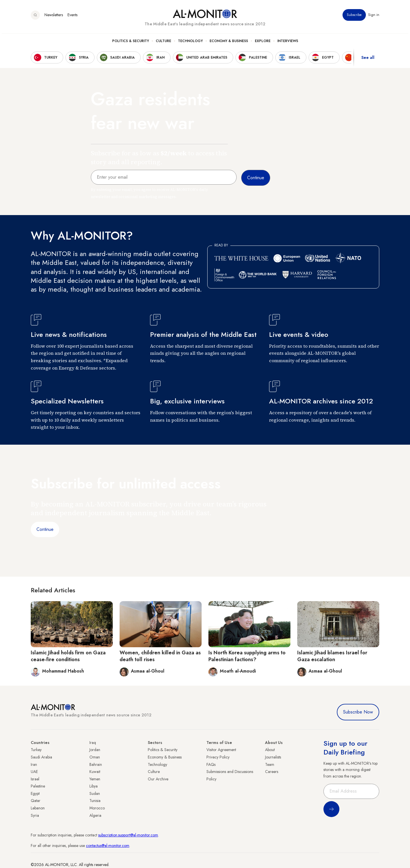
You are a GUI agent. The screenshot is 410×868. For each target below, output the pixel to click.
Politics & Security (131, 43)
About (270, 750)
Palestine (38, 786)
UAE (34, 772)
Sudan (95, 793)
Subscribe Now (358, 712)
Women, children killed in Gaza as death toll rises (160, 656)
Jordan (95, 750)
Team (270, 764)
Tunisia (95, 801)
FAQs (211, 764)
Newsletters (54, 17)
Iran (34, 764)
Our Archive (158, 779)
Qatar (36, 801)
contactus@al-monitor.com (108, 846)
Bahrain (96, 764)
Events (72, 17)
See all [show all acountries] (368, 59)
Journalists (273, 757)
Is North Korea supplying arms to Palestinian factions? (247, 656)
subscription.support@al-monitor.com (128, 835)
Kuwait (95, 772)
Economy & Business (229, 43)
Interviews (288, 43)
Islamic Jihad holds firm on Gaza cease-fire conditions (68, 656)
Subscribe (354, 17)
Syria (35, 815)
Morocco (97, 808)
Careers (272, 772)
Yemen (95, 779)
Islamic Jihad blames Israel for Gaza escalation (332, 656)
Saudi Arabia (41, 757)
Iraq (93, 743)
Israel (35, 779)
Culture (163, 43)
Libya (94, 786)
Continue (45, 529)
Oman (95, 757)
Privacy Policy (218, 757)
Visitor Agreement (221, 750)
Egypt (35, 793)
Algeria (95, 815)
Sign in (374, 17)
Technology (190, 43)
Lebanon (38, 808)
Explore (263, 43)
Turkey (36, 750)
